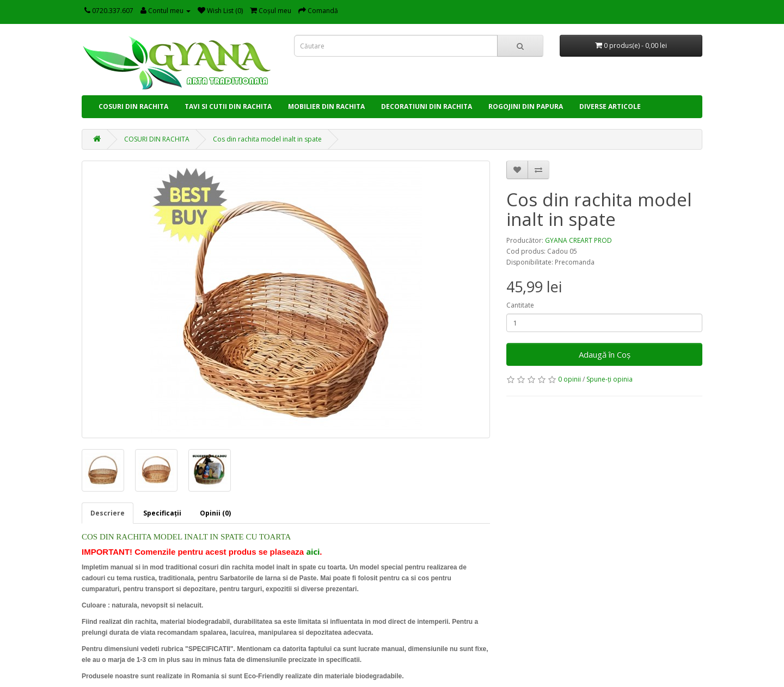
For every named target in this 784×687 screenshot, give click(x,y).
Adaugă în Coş (605, 354)
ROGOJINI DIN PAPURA (526, 106)
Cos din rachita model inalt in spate (267, 139)
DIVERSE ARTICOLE (610, 106)
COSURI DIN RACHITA (133, 106)
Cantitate (520, 305)
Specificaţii (162, 513)
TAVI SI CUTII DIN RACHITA (228, 106)
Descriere (108, 513)
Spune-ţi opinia (610, 379)
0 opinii (569, 379)
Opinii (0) (215, 513)
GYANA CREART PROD (578, 240)
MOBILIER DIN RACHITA (326, 106)
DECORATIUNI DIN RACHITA (427, 106)
